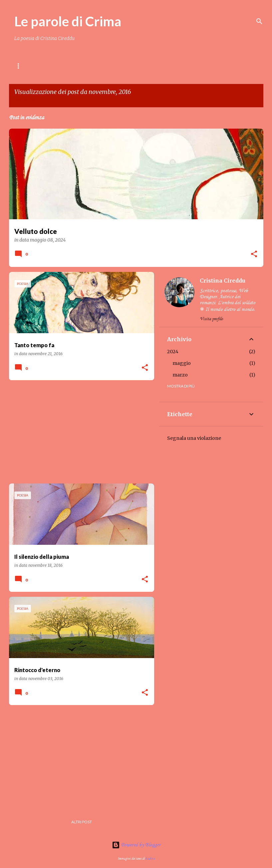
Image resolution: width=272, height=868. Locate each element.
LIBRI (97, 66)
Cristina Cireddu (223, 281)
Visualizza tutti (31, 101)
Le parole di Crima (68, 21)
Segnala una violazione (194, 438)
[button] (254, 255)
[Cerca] (259, 21)
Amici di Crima (161, 66)
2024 (173, 352)
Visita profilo (211, 319)
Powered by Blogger (136, 845)
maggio (182, 363)
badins (150, 859)
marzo (180, 375)
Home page (26, 66)
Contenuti (65, 66)
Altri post (82, 822)
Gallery (200, 66)
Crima (124, 66)
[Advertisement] (79, 432)
